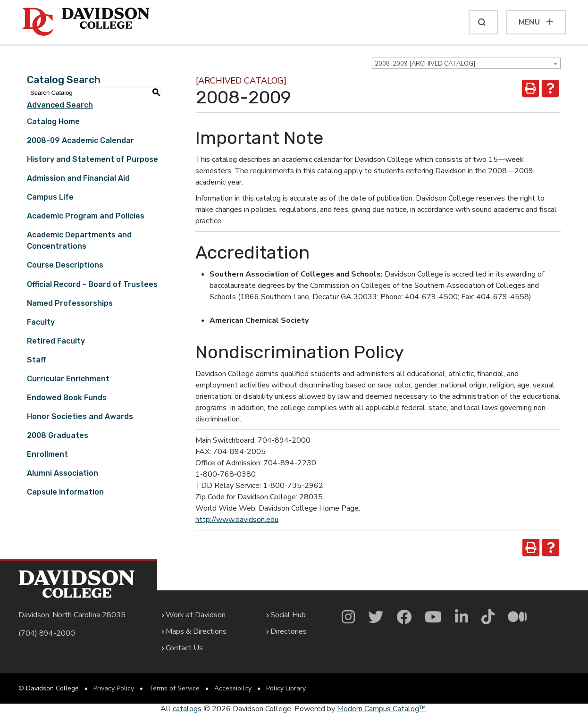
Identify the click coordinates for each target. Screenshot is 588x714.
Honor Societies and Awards (80, 416)
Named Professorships (70, 303)
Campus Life (50, 197)
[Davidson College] (86, 22)
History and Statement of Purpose (92, 159)
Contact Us (184, 648)
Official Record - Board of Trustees (92, 284)
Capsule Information (65, 492)
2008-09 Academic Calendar (80, 140)
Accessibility (233, 688)
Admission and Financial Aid (78, 178)
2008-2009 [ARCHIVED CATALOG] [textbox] (425, 64)
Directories (289, 631)
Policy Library (286, 688)
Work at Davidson (196, 615)
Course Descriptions (65, 265)
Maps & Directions (196, 631)
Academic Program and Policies (86, 216)
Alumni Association (63, 473)
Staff (37, 360)
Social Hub (288, 615)
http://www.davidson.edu (237, 520)
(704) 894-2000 (47, 633)
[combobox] (466, 63)
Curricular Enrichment (68, 379)
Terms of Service (174, 688)
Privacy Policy (114, 688)
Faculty (41, 322)
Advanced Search (60, 105)
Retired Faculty (56, 341)
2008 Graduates (58, 435)
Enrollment (47, 454)
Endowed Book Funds (67, 398)
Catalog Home (53, 122)
